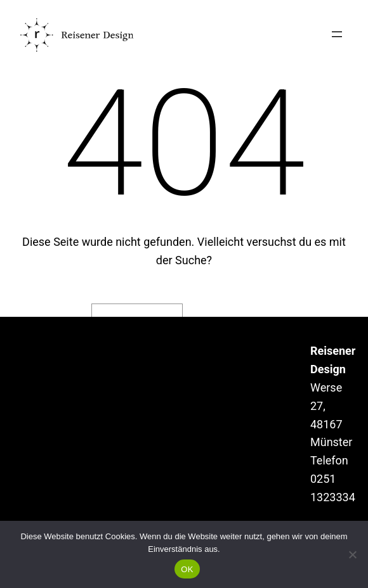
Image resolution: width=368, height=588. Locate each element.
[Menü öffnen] (337, 34)
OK (187, 569)
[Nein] (352, 554)
